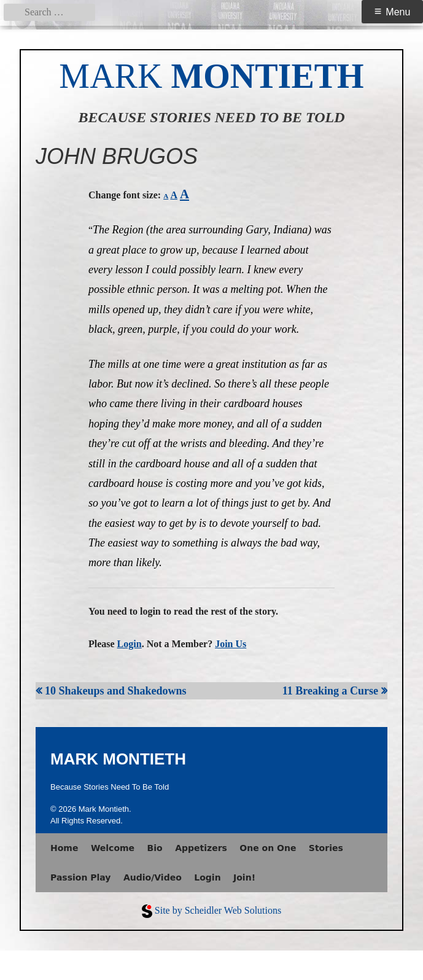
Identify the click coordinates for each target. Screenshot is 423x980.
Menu (398, 12)
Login (130, 644)
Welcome (113, 848)
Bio (155, 848)
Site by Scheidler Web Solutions (218, 910)
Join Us (231, 644)
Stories (326, 848)
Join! (244, 877)
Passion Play (80, 877)
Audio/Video (153, 877)
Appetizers (201, 848)
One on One (268, 848)
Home (64, 848)
